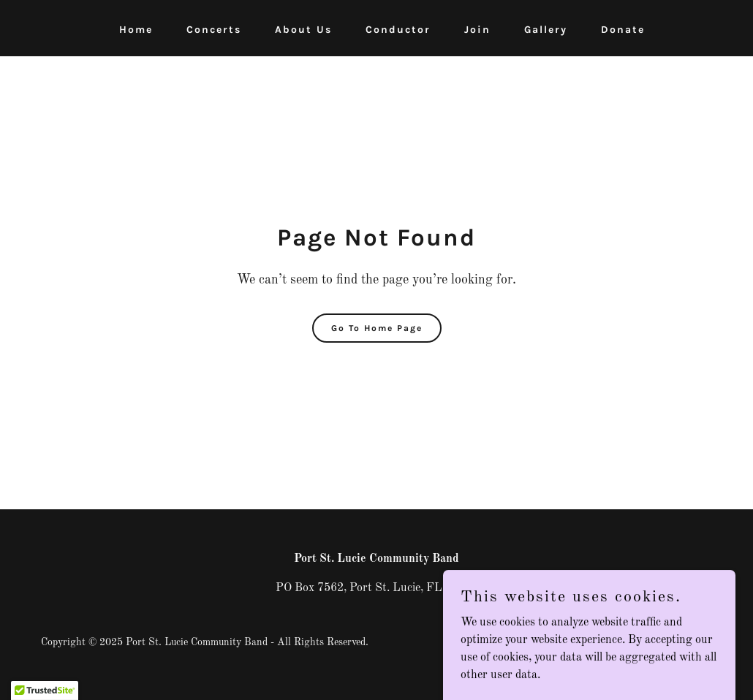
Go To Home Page (377, 328)
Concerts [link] (214, 30)
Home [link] (136, 30)
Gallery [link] (546, 30)
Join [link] (477, 30)
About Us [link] (303, 30)
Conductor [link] (398, 30)
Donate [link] (623, 30)
